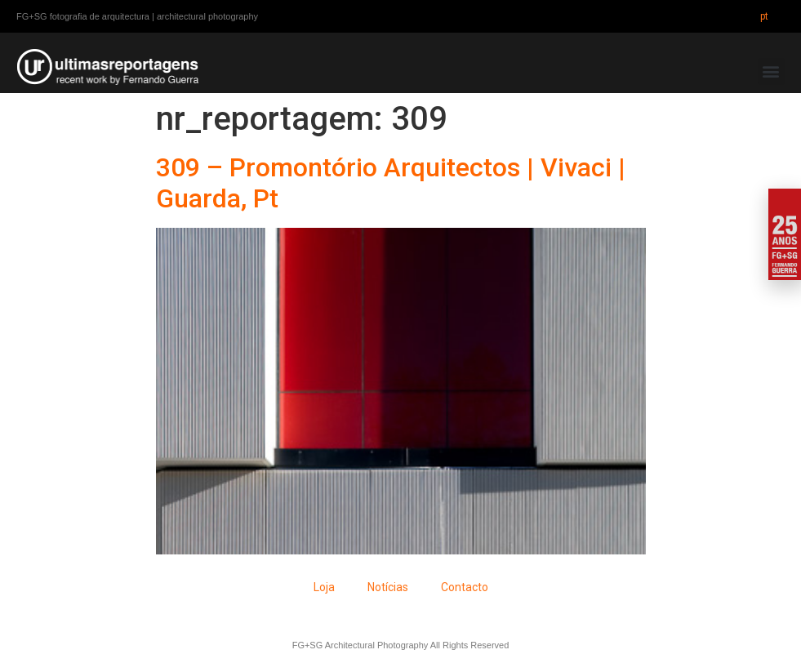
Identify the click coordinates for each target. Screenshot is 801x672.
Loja (324, 587)
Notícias (388, 587)
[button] (771, 71)
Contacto (465, 587)
